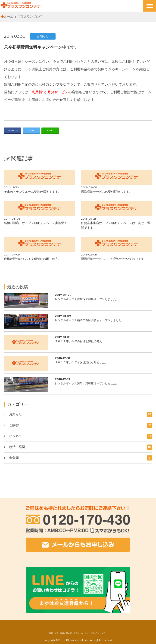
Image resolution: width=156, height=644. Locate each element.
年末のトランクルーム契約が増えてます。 (33, 192)
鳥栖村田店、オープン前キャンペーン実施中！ (36, 223)
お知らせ (43, 36)
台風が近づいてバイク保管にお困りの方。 (33, 259)
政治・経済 (81, 447)
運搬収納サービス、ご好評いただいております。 (114, 259)
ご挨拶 (81, 425)
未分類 (81, 458)
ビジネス (81, 436)
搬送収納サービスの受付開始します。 (107, 192)
